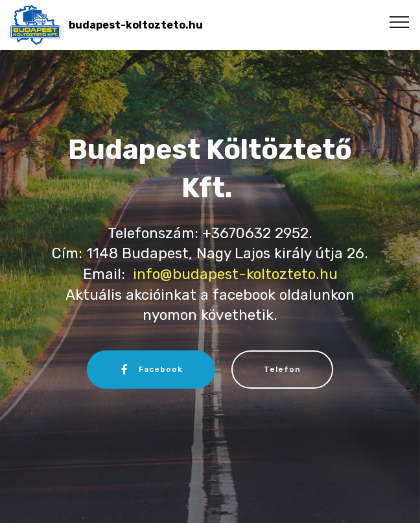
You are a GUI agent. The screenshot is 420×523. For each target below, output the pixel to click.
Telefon (282, 369)
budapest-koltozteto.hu (136, 25)
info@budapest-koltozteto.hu (235, 274)
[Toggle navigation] (400, 21)
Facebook (151, 369)
